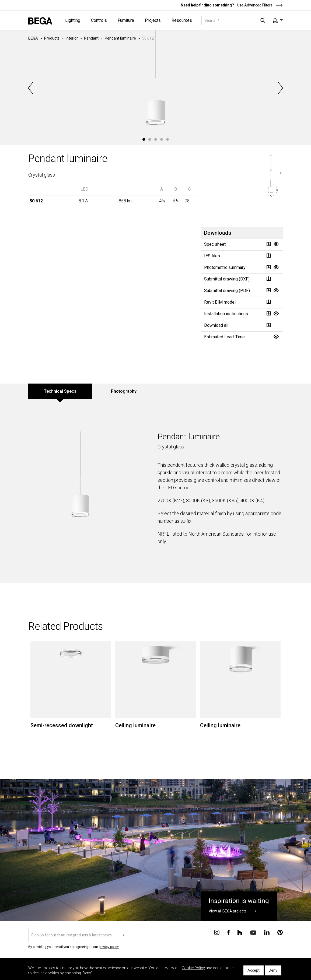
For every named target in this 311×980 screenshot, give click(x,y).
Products (52, 38)
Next (280, 88)
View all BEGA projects (228, 911)
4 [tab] (162, 139)
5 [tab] (167, 139)
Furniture (126, 20)
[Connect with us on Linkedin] (267, 932)
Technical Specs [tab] (60, 391)
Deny (273, 970)
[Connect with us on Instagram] (217, 932)
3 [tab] (156, 139)
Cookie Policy (193, 968)
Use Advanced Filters (259, 5)
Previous (31, 88)
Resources (182, 20)
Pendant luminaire (120, 38)
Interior (72, 38)
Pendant (91, 38)
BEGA (33, 38)
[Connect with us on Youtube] (253, 932)
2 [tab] (150, 139)
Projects (153, 20)
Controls (99, 20)
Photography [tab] (124, 391)
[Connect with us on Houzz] (240, 932)
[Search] (234, 21)
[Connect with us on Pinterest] (280, 932)
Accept (254, 970)
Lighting (73, 20)
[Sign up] (78, 935)
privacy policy (109, 947)
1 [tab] (144, 139)
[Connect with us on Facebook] (228, 932)
